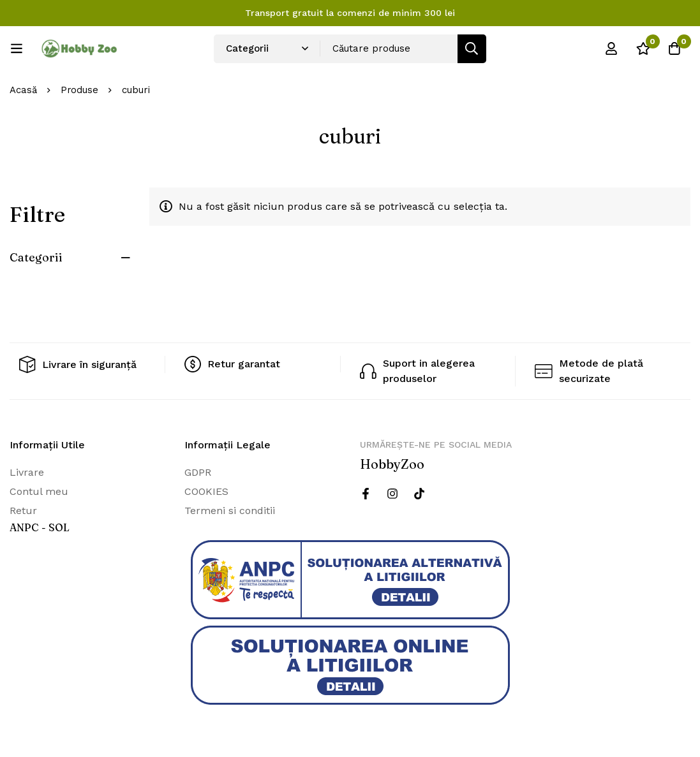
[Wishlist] (642, 48)
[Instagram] (392, 494)
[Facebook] (366, 494)
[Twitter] (419, 494)
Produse (80, 90)
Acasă (23, 90)
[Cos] (674, 48)
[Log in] (610, 48)
